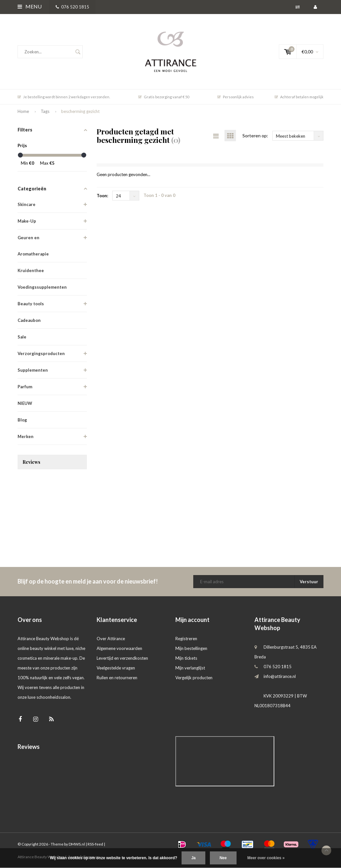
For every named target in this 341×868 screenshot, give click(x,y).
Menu (30, 6)
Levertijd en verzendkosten (122, 658)
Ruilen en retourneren (117, 678)
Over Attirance (111, 639)
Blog (22, 420)
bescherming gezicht (80, 111)
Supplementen (33, 370)
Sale (22, 337)
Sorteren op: (255, 136)
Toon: (102, 196)
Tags (45, 111)
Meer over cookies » (266, 858)
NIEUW (25, 403)
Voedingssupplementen (42, 287)
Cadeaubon (29, 320)
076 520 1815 (72, 7)
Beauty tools (31, 304)
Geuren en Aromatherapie (33, 246)
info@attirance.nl (280, 676)
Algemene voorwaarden (119, 648)
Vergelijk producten (194, 678)
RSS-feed (95, 844)
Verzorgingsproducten (41, 353)
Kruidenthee (31, 270)
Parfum (25, 387)
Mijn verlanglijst (190, 668)
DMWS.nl (77, 844)
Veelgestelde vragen (116, 668)
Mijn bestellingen (191, 648)
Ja (193, 858)
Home (23, 111)
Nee (223, 858)
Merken (26, 436)
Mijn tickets (186, 658)
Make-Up (27, 221)
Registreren (186, 639)
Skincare (27, 204)
